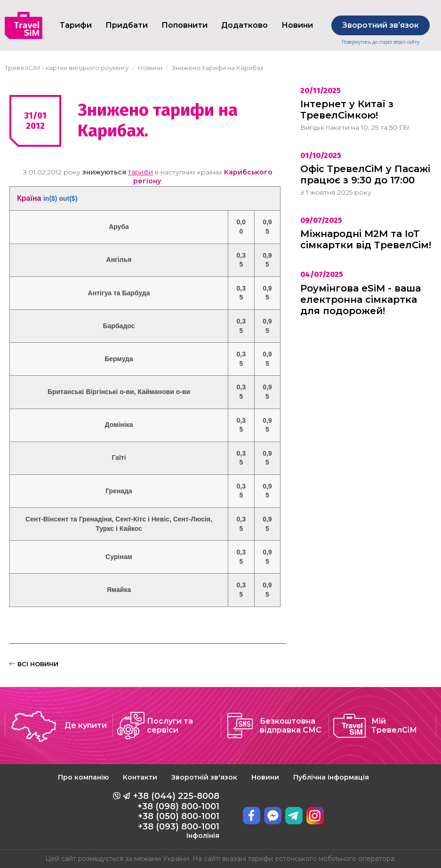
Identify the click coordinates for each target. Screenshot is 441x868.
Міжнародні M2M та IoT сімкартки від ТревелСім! (366, 239)
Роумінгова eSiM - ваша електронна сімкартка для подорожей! (361, 300)
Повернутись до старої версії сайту (381, 42)
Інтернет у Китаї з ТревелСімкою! (347, 110)
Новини (265, 777)
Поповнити (184, 25)
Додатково (245, 25)
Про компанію (83, 777)
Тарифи (76, 25)
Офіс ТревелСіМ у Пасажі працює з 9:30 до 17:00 (365, 174)
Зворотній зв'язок (204, 777)
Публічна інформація (331, 777)
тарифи (140, 172)
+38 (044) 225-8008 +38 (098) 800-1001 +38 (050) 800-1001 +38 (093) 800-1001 (176, 815)
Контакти (140, 777)
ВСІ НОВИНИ (34, 664)
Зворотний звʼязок (381, 25)
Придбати (127, 25)
